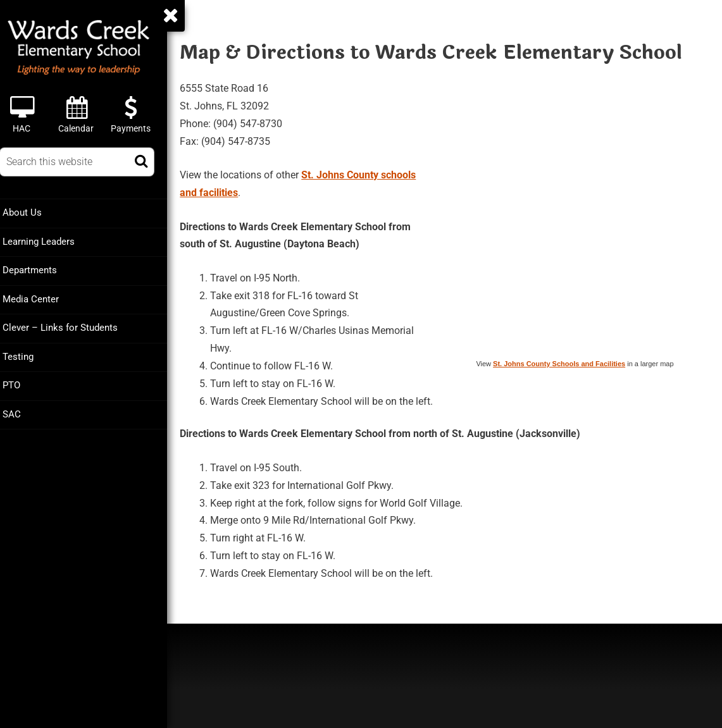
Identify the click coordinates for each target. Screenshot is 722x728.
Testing (28, 355)
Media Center (41, 298)
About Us (32, 213)
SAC (22, 412)
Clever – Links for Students (70, 326)
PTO (22, 383)
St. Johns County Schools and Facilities (559, 362)
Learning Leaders (49, 241)
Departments (40, 269)
